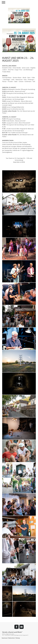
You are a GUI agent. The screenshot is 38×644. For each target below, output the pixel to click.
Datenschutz (12, 638)
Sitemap (18, 638)
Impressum (5, 638)
